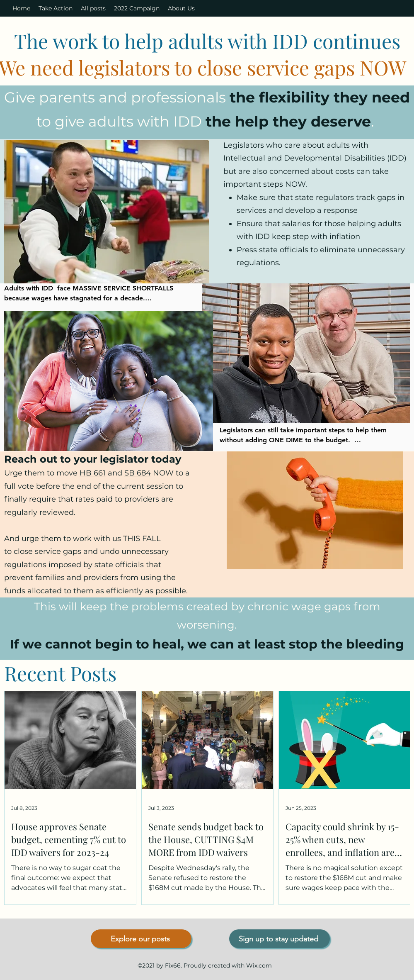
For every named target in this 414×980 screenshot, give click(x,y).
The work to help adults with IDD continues (207, 41)
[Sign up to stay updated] (280, 939)
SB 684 (138, 473)
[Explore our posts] (141, 939)
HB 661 (93, 473)
